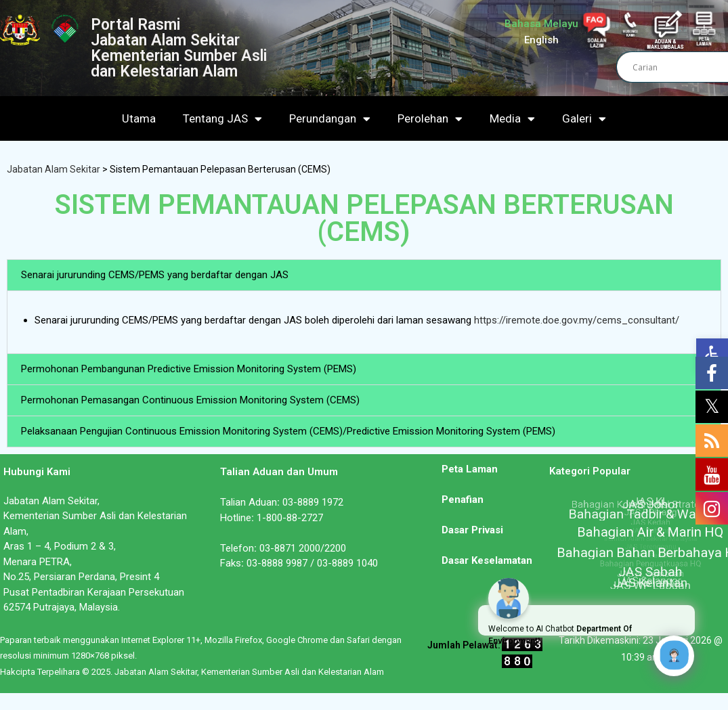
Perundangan (330, 119)
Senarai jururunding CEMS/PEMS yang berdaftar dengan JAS (155, 275)
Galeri (584, 119)
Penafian (463, 500)
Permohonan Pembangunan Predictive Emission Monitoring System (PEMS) (189, 369)
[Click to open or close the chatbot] (674, 656)
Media (512, 119)
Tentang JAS (222, 119)
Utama (139, 118)
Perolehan (430, 119)
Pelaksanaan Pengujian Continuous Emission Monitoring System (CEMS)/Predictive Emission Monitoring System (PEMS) (288, 431)
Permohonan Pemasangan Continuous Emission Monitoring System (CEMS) (190, 400)
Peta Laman (470, 469)
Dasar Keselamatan (487, 560)
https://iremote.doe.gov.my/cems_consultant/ (577, 320)
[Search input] (679, 67)
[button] (364, 275)
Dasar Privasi (472, 530)
